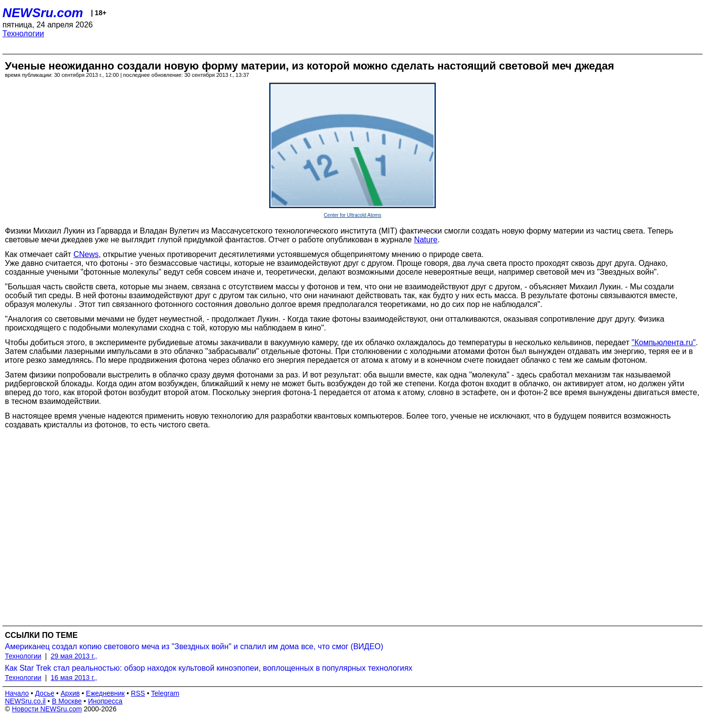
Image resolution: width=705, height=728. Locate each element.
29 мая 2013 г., (74, 656)
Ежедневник (106, 693)
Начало (17, 693)
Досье (45, 693)
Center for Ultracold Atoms (352, 215)
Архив (70, 693)
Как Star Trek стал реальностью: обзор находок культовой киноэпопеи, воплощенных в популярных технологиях (209, 668)
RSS (138, 693)
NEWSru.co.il (25, 701)
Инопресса (106, 701)
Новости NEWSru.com (47, 709)
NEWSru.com (43, 13)
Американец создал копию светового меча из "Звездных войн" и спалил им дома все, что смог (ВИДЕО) (194, 646)
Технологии (23, 34)
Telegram (165, 693)
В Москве (67, 701)
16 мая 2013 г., (74, 678)
